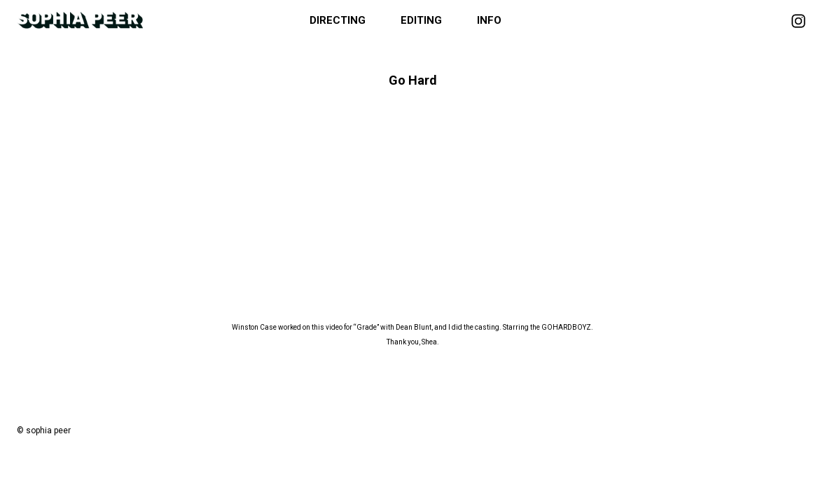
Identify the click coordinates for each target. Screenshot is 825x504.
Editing (421, 20)
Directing (338, 20)
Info (489, 20)
